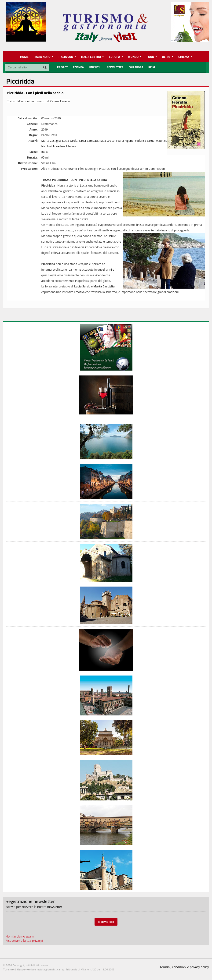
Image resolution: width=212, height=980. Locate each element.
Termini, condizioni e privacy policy (184, 967)
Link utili (95, 67)
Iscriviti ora (106, 922)
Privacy (62, 67)
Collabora (136, 67)
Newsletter (115, 67)
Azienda (78, 67)
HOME (24, 57)
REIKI (152, 67)
